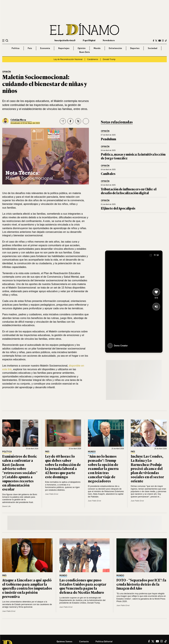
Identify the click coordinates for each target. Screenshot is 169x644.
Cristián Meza (18, 120)
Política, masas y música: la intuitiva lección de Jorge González (133, 156)
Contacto (84, 641)
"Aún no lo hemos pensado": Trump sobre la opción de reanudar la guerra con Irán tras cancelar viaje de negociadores (103, 468)
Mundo (97, 48)
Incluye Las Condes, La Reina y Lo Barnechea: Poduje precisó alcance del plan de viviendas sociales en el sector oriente (147, 468)
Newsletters (109, 40)
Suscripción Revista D (65, 40)
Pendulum (108, 139)
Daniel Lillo (6, 506)
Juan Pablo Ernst (52, 494)
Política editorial (104, 641)
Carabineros (93, 59)
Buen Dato (85, 52)
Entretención (115, 48)
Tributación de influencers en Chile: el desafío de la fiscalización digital (129, 191)
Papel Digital (89, 40)
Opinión (82, 48)
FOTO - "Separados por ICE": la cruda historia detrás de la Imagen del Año (141, 584)
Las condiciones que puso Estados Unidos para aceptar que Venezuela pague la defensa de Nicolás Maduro (83, 586)
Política (16, 48)
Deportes (135, 48)
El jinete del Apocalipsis (118, 208)
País (30, 48)
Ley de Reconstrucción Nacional (68, 59)
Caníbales (108, 174)
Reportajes (64, 48)
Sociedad (153, 48)
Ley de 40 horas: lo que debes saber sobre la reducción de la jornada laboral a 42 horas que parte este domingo (63, 466)
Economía (45, 48)
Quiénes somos (64, 641)
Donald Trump (109, 59)
